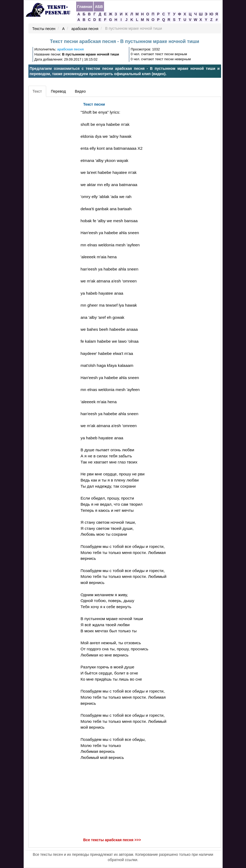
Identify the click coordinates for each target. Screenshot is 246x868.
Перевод (58, 91)
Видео (80, 91)
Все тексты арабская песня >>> (112, 840)
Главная (85, 7)
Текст (37, 91)
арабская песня (85, 29)
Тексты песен (44, 29)
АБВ (99, 7)
